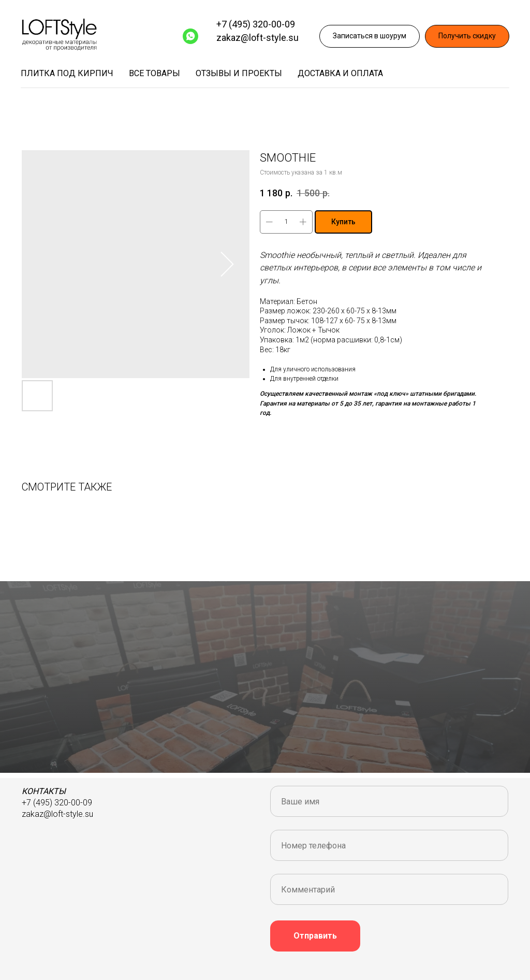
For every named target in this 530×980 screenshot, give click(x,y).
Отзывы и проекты (239, 73)
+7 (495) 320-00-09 (256, 24)
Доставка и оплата (340, 73)
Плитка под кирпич (67, 73)
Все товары (154, 73)
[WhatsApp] (190, 36)
